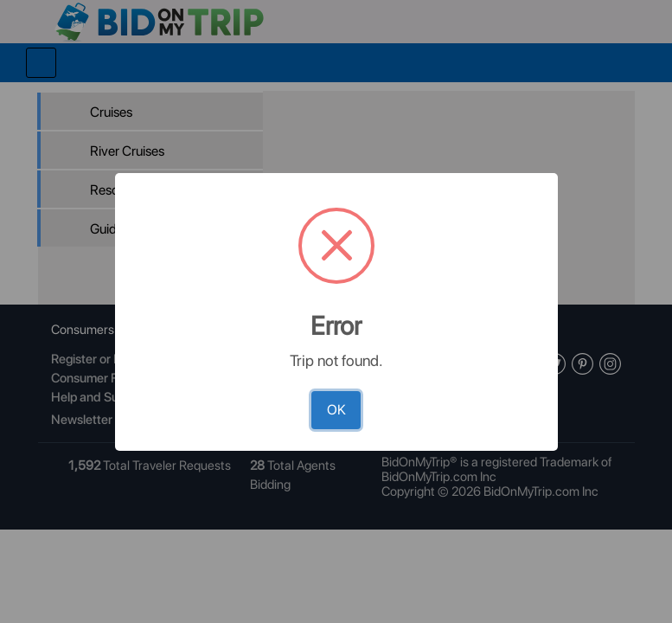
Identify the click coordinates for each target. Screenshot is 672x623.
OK (336, 410)
